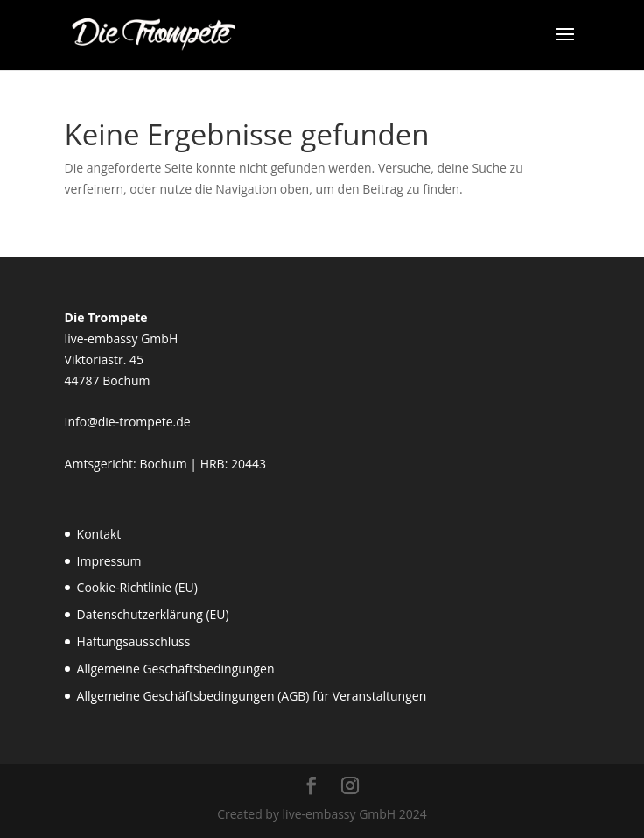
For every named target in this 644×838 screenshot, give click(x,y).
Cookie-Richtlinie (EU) (137, 587)
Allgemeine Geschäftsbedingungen (176, 669)
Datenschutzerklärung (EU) (153, 614)
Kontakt (99, 534)
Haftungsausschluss (134, 641)
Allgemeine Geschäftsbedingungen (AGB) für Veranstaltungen (252, 696)
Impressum (109, 561)
